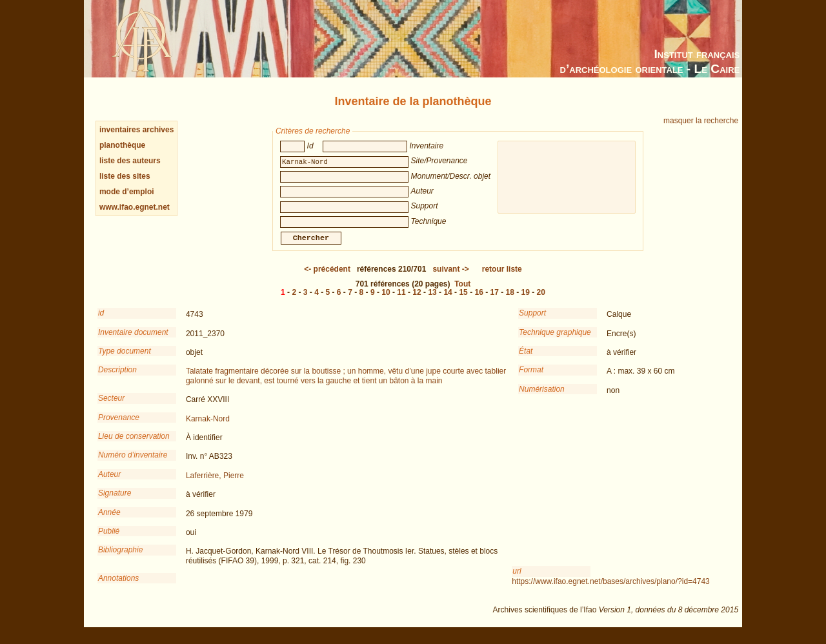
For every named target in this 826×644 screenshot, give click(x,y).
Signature (115, 502)
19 (526, 301)
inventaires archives (136, 130)
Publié (109, 540)
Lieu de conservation (134, 445)
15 (463, 301)
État (526, 360)
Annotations (118, 587)
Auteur (109, 483)
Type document (125, 360)
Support (532, 322)
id (101, 322)
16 (478, 301)
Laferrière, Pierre (215, 485)
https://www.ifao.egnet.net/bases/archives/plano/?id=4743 (611, 590)
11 (401, 301)
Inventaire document (133, 341)
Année (109, 521)
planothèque (122, 145)
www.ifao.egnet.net (135, 207)
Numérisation (542, 398)
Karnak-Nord (208, 428)
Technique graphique (555, 341)
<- (327, 278)
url (517, 580)
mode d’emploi (127, 192)
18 (510, 301)
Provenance (119, 427)
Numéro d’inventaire (133, 464)
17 (495, 301)
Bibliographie (120, 559)
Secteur (111, 407)
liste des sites (125, 176)
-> (450, 278)
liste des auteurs (130, 161)
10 (386, 301)
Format (531, 379)
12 (417, 301)
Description (117, 379)
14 (448, 301)
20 (541, 301)
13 (432, 301)
